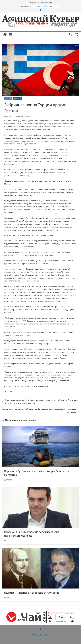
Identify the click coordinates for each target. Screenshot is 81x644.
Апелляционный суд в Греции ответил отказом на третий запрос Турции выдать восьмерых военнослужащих (40, 402)
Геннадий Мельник (23, 116)
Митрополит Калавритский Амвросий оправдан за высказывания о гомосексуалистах (41, 411)
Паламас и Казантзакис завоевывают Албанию (32, 593)
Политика (18, 99)
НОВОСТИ (8, 99)
